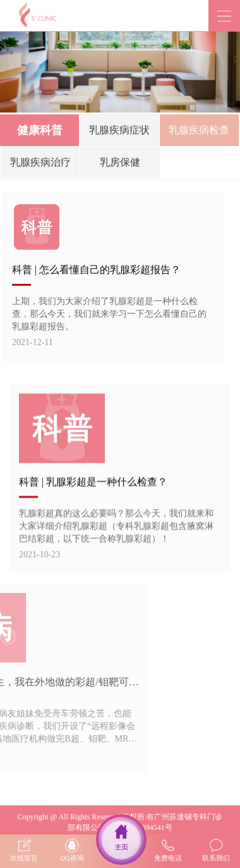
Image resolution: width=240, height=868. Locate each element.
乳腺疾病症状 (119, 131)
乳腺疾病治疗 (40, 163)
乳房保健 (120, 163)
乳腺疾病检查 (199, 131)
